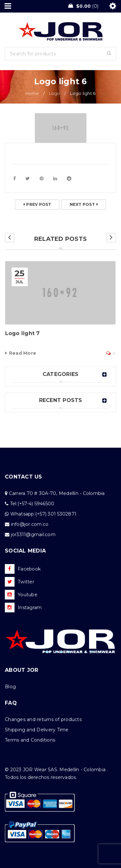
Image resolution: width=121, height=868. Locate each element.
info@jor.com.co (30, 524)
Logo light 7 (23, 333)
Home (32, 93)
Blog (10, 687)
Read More (23, 353)
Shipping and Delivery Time (37, 730)
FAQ (11, 703)
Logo (55, 93)
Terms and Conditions (30, 740)
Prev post (39, 204)
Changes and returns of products (43, 719)
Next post (82, 204)
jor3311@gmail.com (33, 535)
